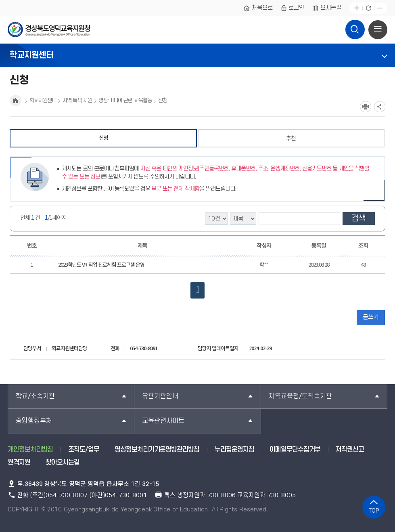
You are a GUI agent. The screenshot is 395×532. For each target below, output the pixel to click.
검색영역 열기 (355, 27)
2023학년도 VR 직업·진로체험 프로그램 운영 (101, 265)
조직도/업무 (84, 450)
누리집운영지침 (234, 450)
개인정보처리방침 (30, 450)
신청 (103, 138)
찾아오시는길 (63, 463)
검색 (359, 219)
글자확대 (357, 8)
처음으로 (258, 8)
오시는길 (327, 8)
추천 (291, 138)
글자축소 (380, 8)
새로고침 (368, 8)
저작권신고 (350, 450)
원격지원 (19, 463)
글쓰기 (371, 317)
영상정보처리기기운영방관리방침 (157, 450)
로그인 (293, 8)
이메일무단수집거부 (295, 450)
